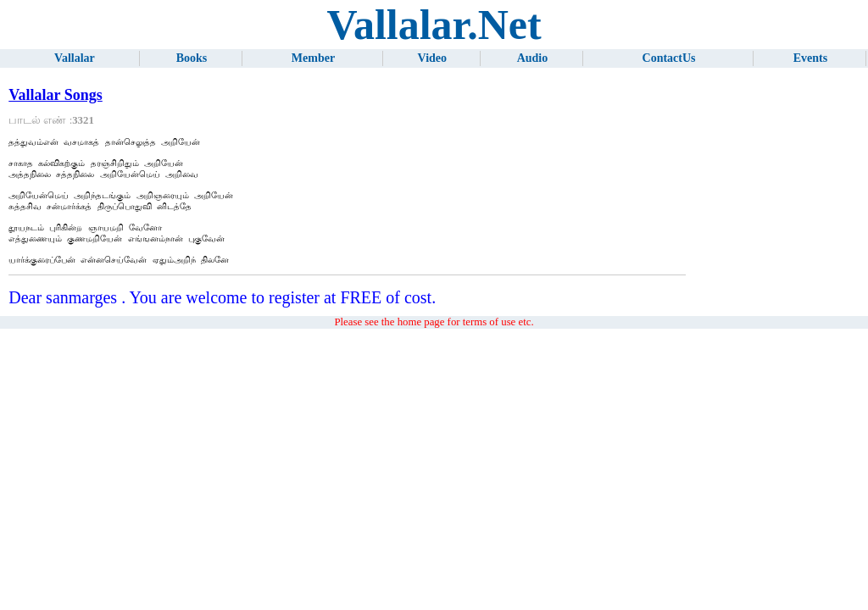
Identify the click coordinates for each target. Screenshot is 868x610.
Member (313, 58)
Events (810, 58)
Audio (533, 58)
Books (192, 58)
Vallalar (75, 58)
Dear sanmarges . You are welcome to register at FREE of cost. (222, 318)
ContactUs (669, 58)
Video (432, 58)
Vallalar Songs (56, 95)
